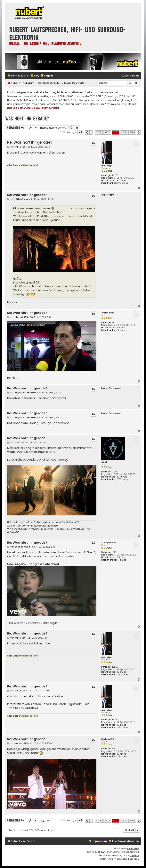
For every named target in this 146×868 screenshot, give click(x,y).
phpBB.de (134, 855)
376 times (123, 183)
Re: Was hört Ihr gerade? (30, 142)
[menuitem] (35, 76)
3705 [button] (99, 132)
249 (114, 749)
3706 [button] (107, 132)
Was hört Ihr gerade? (27, 119)
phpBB (101, 852)
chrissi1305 (108, 313)
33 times (121, 754)
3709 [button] (132, 132)
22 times (122, 756)
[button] (80, 133)
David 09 (22, 208)
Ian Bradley (133, 848)
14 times (122, 560)
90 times (121, 180)
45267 (115, 175)
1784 (114, 552)
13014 (114, 472)
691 (113, 323)
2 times (121, 557)
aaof (104, 462)
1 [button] (91, 132)
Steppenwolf (109, 543)
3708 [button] (124, 132)
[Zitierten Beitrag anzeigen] (53, 209)
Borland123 (108, 739)
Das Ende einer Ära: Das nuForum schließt (33, 108)
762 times (123, 479)
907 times (122, 477)
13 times (122, 330)
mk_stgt (107, 166)
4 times (121, 328)
